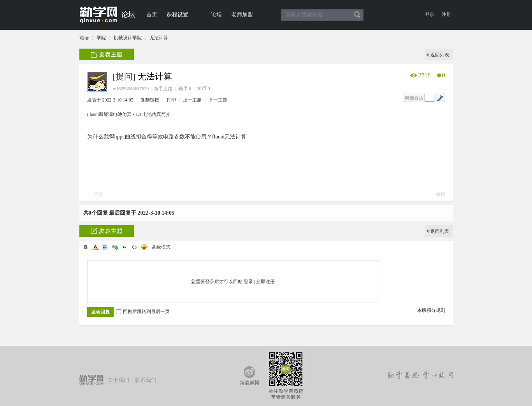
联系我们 (146, 380)
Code (134, 247)
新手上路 (163, 89)
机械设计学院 (128, 38)
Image (105, 247)
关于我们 (118, 380)
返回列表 (440, 55)
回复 (99, 194)
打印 (172, 100)
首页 (152, 15)
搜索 (357, 15)
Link (115, 247)
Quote (125, 247)
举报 (441, 194)
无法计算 (159, 38)
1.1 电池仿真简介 (153, 114)
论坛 (216, 15)
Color (95, 247)
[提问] (124, 76)
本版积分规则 (431, 310)
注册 (446, 14)
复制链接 (150, 100)
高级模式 (161, 247)
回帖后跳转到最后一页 (143, 311)
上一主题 (193, 100)
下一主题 (218, 100)
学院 (101, 38)
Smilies (144, 247)
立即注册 (265, 282)
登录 (430, 14)
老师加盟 (242, 15)
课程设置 (177, 15)
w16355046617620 (131, 89)
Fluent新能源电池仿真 (110, 114)
